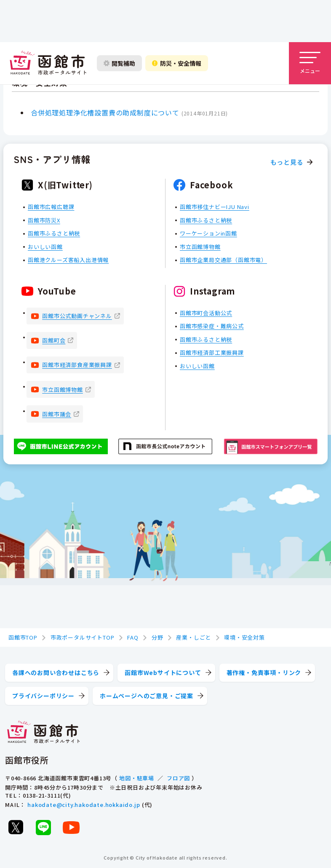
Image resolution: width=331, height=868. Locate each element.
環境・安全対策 (244, 637)
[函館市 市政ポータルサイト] (48, 63)
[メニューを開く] (310, 63)
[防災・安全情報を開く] (177, 63)
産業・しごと (194, 637)
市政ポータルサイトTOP (83, 637)
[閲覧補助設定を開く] (119, 63)
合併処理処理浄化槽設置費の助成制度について (105, 113)
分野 (157, 637)
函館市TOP (23, 637)
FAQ (133, 637)
